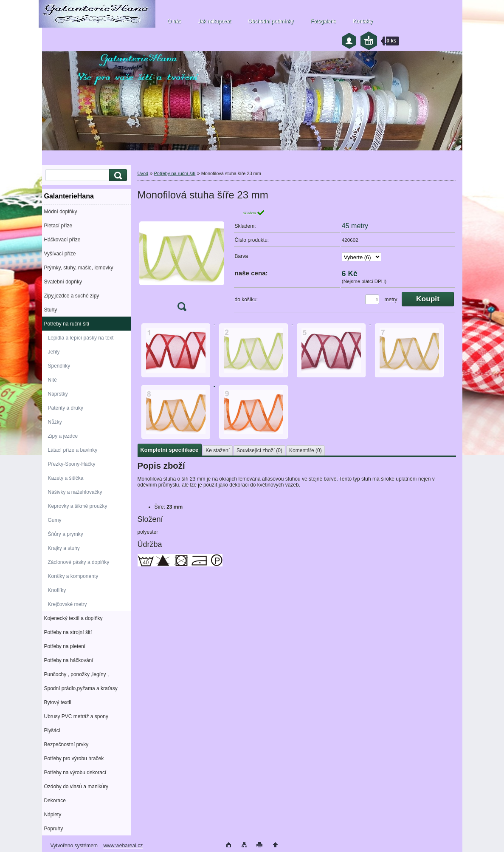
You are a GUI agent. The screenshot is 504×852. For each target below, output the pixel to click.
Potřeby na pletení (65, 646)
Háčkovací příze (62, 240)
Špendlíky (59, 366)
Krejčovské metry (68, 604)
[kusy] (372, 299)
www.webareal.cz (123, 846)
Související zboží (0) (259, 450)
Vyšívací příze (60, 254)
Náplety (53, 815)
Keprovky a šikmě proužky (78, 506)
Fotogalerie (323, 21)
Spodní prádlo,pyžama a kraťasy (81, 688)
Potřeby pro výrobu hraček (74, 759)
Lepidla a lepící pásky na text (81, 338)
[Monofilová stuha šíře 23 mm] (182, 263)
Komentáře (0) (305, 450)
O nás (175, 21)
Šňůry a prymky (66, 534)
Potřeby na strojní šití (68, 632)
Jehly (54, 352)
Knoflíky (57, 590)
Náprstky (58, 394)
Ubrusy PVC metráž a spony (76, 716)
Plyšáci (52, 730)
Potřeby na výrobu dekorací (75, 773)
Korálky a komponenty (73, 576)
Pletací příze (58, 226)
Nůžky (55, 422)
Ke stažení (218, 450)
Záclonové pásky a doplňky (79, 562)
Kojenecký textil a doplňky (73, 618)
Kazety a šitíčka (66, 478)
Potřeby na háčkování (69, 660)
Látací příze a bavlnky (73, 450)
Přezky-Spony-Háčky (72, 464)
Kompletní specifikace (170, 450)
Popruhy (54, 829)
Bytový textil (58, 702)
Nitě (52, 380)
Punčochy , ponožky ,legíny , (77, 674)
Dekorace (55, 801)
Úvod (143, 173)
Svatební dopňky (63, 282)
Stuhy (51, 310)
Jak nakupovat (215, 21)
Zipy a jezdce (63, 436)
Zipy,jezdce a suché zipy (72, 296)
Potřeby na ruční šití (67, 324)
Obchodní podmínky (271, 21)
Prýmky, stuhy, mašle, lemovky (79, 268)
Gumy (55, 520)
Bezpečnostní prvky (66, 744)
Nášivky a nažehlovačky (75, 492)
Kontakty (363, 21)
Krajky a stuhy (64, 548)
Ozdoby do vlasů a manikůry (76, 787)
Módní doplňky (61, 212)
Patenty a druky (66, 408)
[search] (117, 175)
